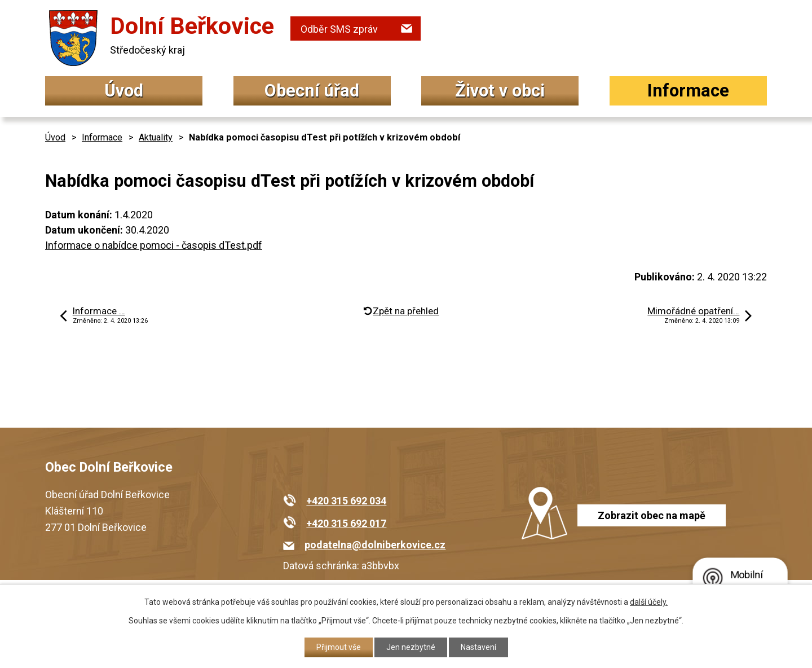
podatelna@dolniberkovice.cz (375, 545)
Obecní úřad (312, 91)
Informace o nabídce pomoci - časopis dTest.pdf (154, 245)
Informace (688, 91)
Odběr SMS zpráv (339, 29)
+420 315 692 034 (346, 501)
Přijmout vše (339, 647)
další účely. (649, 602)
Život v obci (500, 91)
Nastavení (478, 647)
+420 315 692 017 (346, 523)
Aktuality (156, 137)
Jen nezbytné (411, 647)
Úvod (124, 91)
